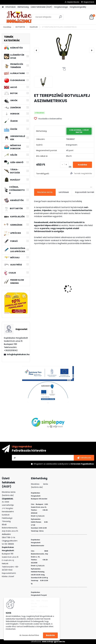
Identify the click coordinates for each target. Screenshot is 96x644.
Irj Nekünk (40, 516)
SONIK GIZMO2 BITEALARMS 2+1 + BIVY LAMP (80, 290)
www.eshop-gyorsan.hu (53, 641)
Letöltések (64, 192)
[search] (60, 18)
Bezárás (50, 635)
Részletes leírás (45, 192)
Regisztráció (89, 2)
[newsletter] (84, 458)
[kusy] (64, 165)
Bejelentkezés (73, 2)
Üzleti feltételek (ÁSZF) (41, 7)
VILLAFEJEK (34, 27)
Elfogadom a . (64, 464)
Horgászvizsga (61, 7)
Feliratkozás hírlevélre (29, 451)
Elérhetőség (23, 7)
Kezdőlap (7, 27)
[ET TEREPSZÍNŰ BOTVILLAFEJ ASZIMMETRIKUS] (64, 47)
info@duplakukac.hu (17, 354)
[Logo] (19, 17)
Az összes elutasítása (29, 635)
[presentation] (36, 50)
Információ (11, 7)
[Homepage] (3, 7)
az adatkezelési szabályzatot (56, 464)
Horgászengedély (78, 7)
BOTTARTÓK (20, 27)
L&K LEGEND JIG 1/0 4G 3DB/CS (47, 289)
